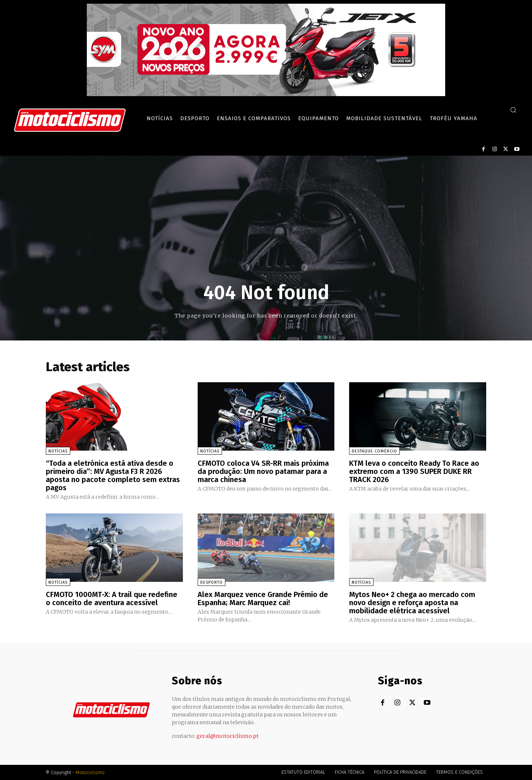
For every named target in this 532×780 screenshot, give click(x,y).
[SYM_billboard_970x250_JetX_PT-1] (266, 94)
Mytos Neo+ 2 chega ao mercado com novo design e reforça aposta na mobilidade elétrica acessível (412, 603)
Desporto (212, 582)
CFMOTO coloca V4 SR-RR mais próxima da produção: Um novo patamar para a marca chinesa (263, 471)
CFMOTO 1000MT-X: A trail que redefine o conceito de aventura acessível (112, 598)
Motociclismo (90, 772)
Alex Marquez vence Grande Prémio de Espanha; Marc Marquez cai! (263, 598)
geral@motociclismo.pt (228, 736)
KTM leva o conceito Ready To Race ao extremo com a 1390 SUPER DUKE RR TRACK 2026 (414, 471)
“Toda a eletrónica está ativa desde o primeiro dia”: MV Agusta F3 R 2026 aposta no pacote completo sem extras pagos (113, 475)
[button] (513, 110)
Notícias (58, 451)
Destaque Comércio (374, 451)
